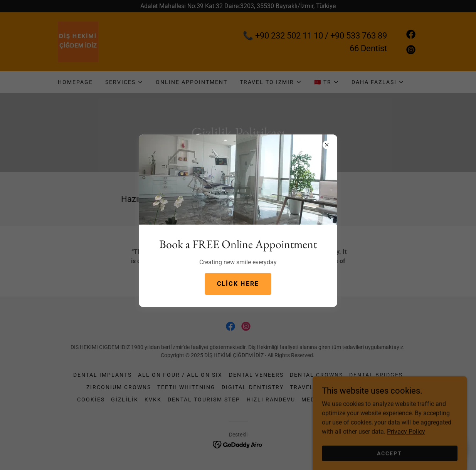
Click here (238, 284)
